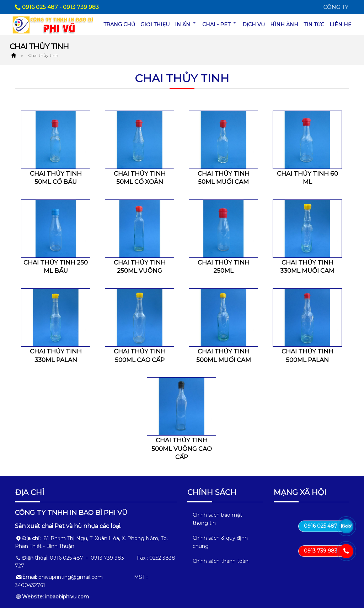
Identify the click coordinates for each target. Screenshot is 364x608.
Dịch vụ (254, 25)
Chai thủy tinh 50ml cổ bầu (56, 178)
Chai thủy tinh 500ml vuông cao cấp (182, 449)
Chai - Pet (220, 24)
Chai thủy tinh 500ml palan (307, 356)
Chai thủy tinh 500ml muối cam (224, 356)
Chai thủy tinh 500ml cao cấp (140, 356)
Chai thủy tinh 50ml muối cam (224, 178)
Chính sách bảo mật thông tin (217, 519)
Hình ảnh (284, 25)
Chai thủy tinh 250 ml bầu (56, 267)
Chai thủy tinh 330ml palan (56, 356)
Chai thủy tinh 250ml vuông (140, 267)
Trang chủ (119, 25)
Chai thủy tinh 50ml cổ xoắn (140, 178)
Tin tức (314, 25)
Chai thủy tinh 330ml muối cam (307, 267)
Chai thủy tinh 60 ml (307, 178)
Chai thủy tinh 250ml (224, 267)
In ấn (186, 24)
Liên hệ (340, 25)
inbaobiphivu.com (67, 597)
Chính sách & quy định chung (220, 542)
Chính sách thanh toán (221, 561)
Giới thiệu (155, 25)
